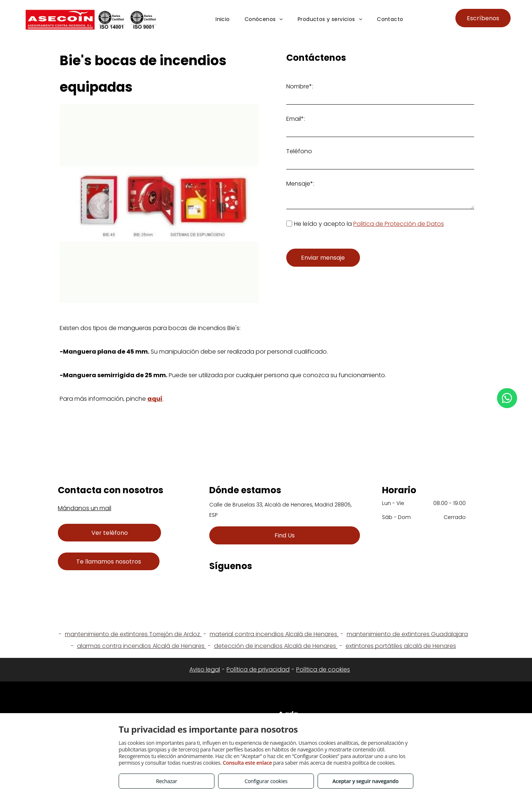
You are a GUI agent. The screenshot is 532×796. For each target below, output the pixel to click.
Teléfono (299, 151)
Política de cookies (323, 669)
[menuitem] (223, 19)
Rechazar (166, 781)
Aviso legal (205, 669)
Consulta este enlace (247, 763)
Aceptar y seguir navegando (365, 781)
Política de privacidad (258, 669)
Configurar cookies (266, 781)
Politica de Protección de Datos (399, 224)
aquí (155, 399)
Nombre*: (300, 86)
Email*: (296, 119)
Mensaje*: (300, 184)
